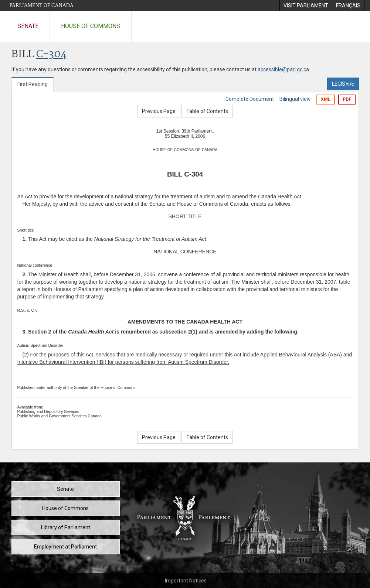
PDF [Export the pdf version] (347, 99)
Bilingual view (295, 99)
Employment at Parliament (65, 547)
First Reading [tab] (33, 84)
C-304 (51, 54)
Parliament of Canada (42, 5)
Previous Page (159, 111)
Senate (28, 26)
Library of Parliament (66, 527)
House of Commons (91, 26)
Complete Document (250, 99)
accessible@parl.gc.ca (283, 69)
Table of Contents (207, 111)
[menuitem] (306, 6)
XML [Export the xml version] (326, 99)
